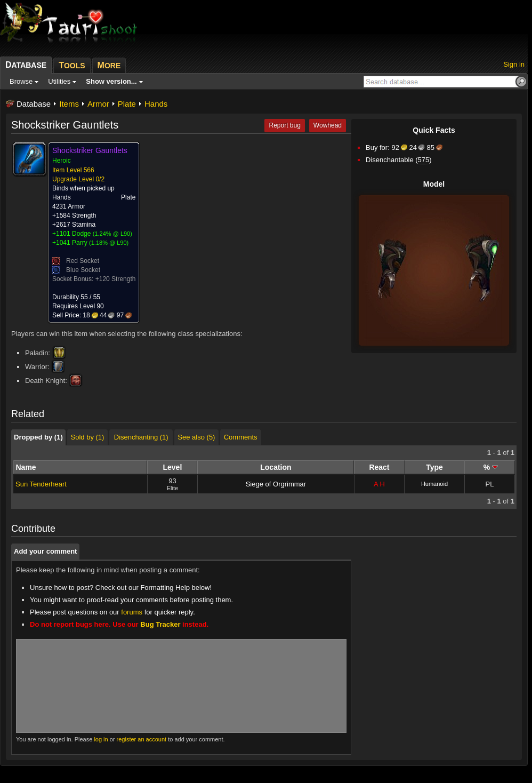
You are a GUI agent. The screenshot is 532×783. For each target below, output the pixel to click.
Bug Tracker (160, 624)
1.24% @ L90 (112, 234)
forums (132, 612)
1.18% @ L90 (109, 243)
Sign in (514, 64)
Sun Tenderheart (41, 484)
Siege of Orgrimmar (276, 484)
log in (101, 739)
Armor (98, 104)
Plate (127, 104)
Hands (156, 104)
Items (69, 104)
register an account (142, 739)
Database (34, 104)
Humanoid (434, 484)
